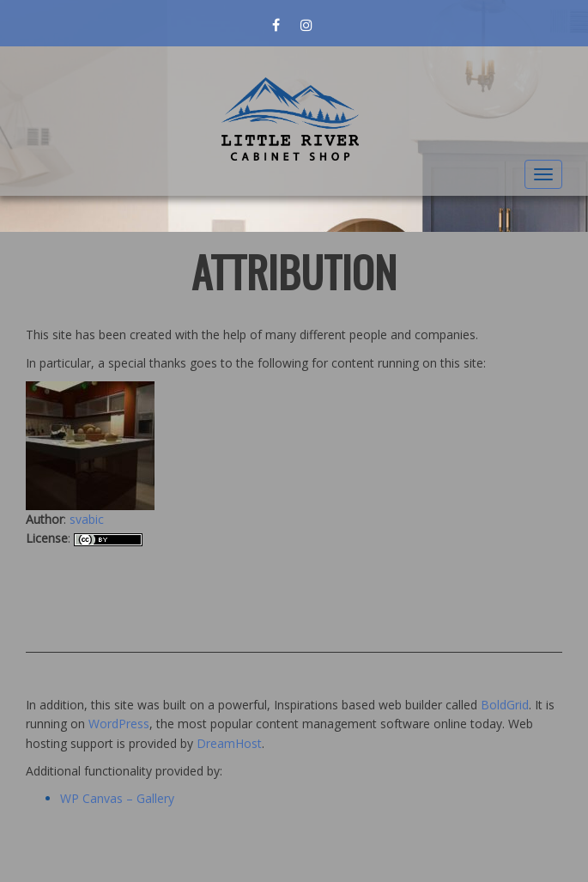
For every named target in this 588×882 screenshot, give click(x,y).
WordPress (119, 724)
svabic (87, 519)
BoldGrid (505, 705)
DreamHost (229, 743)
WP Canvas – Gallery (117, 798)
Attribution (294, 271)
